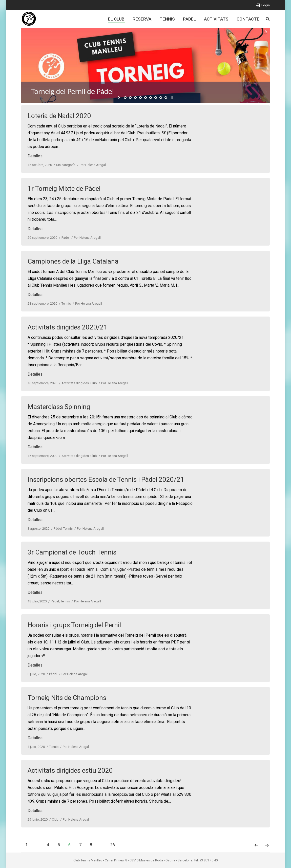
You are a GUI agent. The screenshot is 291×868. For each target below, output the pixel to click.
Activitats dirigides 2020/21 (68, 327)
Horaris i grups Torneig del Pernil (74, 625)
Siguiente (267, 845)
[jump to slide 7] (156, 98)
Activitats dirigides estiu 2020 (70, 770)
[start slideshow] (120, 98)
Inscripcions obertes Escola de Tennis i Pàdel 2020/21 (106, 479)
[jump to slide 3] (135, 98)
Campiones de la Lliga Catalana (73, 261)
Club (94, 383)
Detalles (35, 156)
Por (93, 165)
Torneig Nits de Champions (67, 698)
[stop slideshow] (171, 98)
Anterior (256, 845)
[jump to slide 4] (140, 98)
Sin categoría (66, 165)
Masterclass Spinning (59, 407)
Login (266, 5)
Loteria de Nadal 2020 (59, 116)
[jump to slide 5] (146, 98)
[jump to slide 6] (151, 98)
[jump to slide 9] (166, 98)
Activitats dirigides (75, 383)
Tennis (66, 303)
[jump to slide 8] (161, 98)
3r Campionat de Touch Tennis (72, 552)
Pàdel (66, 238)
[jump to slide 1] (125, 98)
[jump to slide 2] (130, 98)
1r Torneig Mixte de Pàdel (64, 189)
